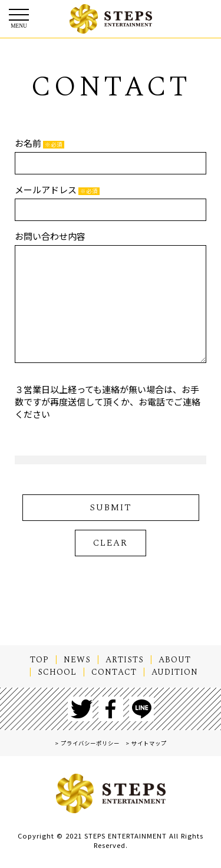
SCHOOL (57, 672)
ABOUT (175, 660)
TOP (39, 660)
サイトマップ (149, 743)
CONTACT (114, 672)
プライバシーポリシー (90, 743)
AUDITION (175, 672)
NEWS (77, 660)
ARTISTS (125, 660)
